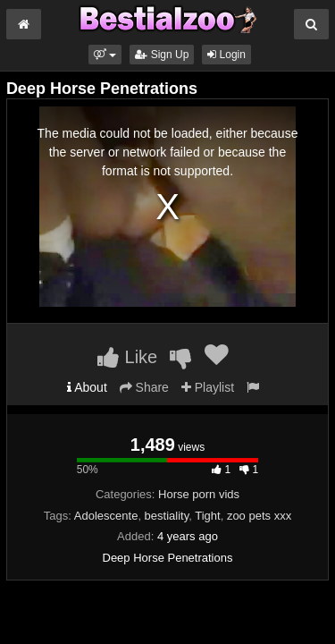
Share (144, 387)
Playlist (208, 387)
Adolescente (106, 516)
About (87, 387)
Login (226, 55)
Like (127, 357)
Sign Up (162, 55)
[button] (105, 55)
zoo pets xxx (259, 516)
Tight (207, 516)
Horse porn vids (199, 494)
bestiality (167, 516)
